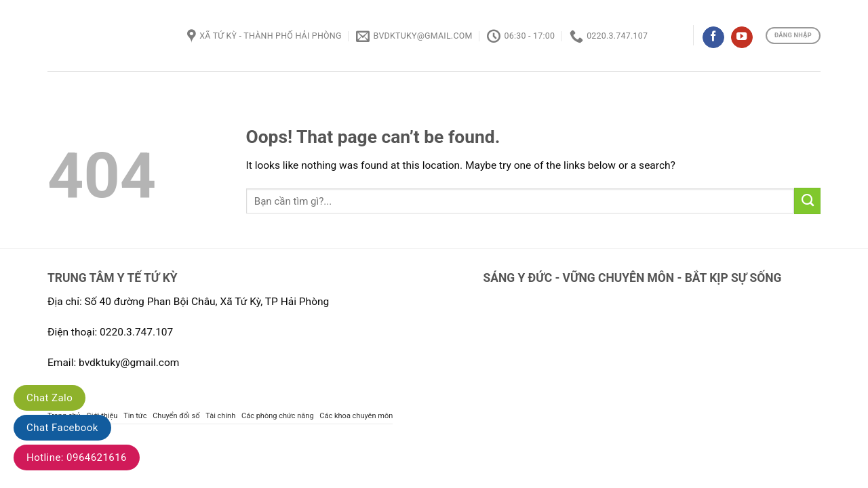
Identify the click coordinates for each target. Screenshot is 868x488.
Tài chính (220, 416)
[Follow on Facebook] (713, 38)
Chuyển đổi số (176, 416)
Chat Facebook (62, 428)
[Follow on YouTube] (742, 38)
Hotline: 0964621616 (77, 457)
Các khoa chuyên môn (356, 416)
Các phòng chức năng (278, 416)
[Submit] (807, 201)
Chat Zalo (50, 398)
